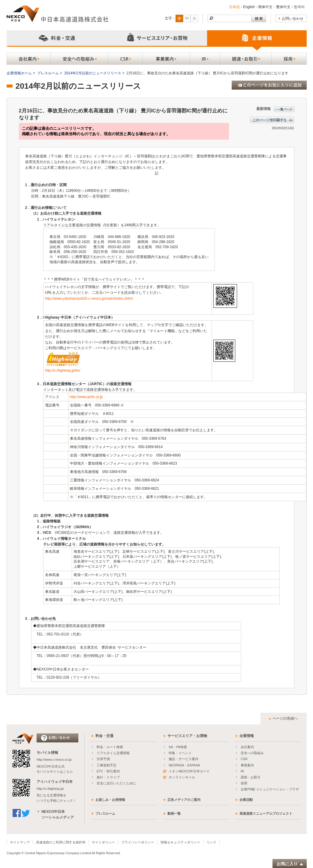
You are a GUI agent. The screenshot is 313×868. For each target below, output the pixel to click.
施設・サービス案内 (184, 759)
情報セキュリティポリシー (180, 842)
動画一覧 (174, 813)
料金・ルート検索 (110, 747)
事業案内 (247, 765)
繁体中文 (283, 7)
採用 (244, 783)
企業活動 (246, 800)
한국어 (299, 7)
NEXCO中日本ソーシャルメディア (58, 814)
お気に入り (290, 864)
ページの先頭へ (285, 718)
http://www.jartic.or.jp (86, 397)
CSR (244, 759)
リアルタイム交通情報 (113, 753)
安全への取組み (252, 753)
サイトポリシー (103, 842)
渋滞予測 (103, 759)
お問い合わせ (293, 19)
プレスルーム (48, 73)
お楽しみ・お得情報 (110, 800)
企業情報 (247, 736)
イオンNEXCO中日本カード (187, 771)
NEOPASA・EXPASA (184, 765)
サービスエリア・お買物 (187, 736)
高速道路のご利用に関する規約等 (61, 842)
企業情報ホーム (19, 73)
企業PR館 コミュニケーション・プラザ (270, 789)
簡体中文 (265, 7)
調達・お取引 (251, 777)
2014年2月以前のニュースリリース (93, 73)
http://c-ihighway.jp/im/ (63, 370)
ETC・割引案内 (108, 771)
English (249, 7)
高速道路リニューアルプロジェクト (266, 813)
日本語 (234, 7)
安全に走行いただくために (116, 783)
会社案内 (247, 747)
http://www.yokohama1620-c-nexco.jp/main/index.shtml (89, 299)
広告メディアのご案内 (184, 800)
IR (242, 771)
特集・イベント (180, 753)
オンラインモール (179, 777)
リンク (211, 842)
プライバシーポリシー (138, 842)
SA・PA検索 (178, 747)
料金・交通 (104, 736)
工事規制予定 (107, 765)
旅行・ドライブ (108, 777)
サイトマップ (20, 842)
